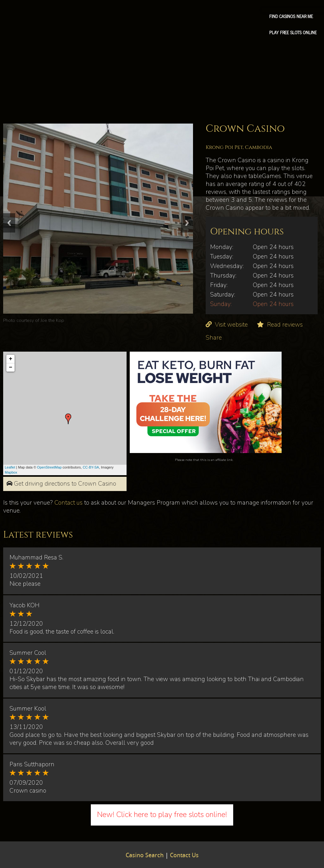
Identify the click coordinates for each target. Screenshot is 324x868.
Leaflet (10, 467)
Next (187, 223)
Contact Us (184, 856)
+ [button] (11, 359)
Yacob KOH (25, 605)
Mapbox (11, 472)
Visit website (231, 325)
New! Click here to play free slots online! (162, 814)
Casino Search (145, 856)
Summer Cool (28, 653)
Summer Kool (28, 709)
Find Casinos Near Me (291, 16)
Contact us (69, 503)
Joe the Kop (52, 320)
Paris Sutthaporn (32, 764)
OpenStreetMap (49, 467)
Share (214, 338)
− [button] (11, 367)
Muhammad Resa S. (36, 558)
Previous (9, 223)
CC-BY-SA (91, 467)
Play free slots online (293, 32)
